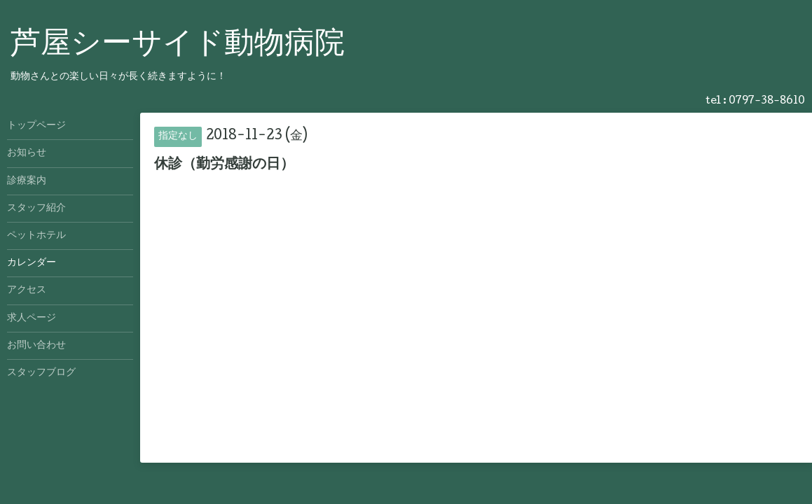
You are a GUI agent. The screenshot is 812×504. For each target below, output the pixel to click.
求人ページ (32, 318)
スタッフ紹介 (36, 209)
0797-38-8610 (767, 101)
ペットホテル (36, 236)
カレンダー (32, 263)
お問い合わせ (36, 346)
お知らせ (27, 153)
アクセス (27, 290)
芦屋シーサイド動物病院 (178, 46)
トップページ (36, 126)
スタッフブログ (41, 373)
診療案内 (27, 181)
